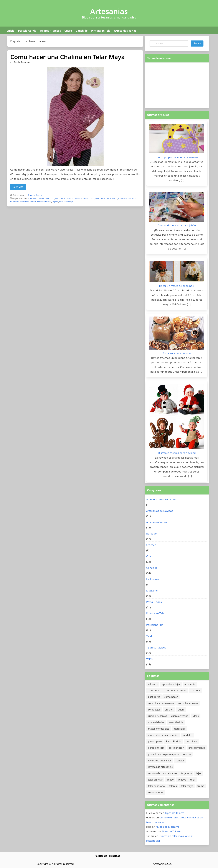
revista (115, 199)
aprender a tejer (171, 684)
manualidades (156, 722)
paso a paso (106, 199)
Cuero (68, 31)
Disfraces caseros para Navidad (177, 453)
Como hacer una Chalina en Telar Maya (68, 57)
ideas (97, 199)
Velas (149, 659)
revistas (180, 761)
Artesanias (109, 11)
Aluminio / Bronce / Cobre (162, 499)
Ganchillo (82, 31)
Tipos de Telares (175, 813)
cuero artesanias (157, 716)
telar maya (68, 202)
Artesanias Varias (125, 31)
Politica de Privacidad (107, 856)
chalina (41, 199)
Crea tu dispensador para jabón (177, 225)
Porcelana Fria (27, 31)
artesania (190, 684)
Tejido (150, 636)
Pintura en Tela (101, 31)
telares (173, 786)
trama (201, 786)
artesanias (32, 199)
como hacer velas (188, 703)
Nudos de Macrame (168, 827)
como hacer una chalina (84, 199)
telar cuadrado (156, 786)
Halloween (153, 579)
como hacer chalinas (64, 199)
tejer (199, 773)
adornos (153, 684)
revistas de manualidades (40, 202)
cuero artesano (180, 716)
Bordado (151, 534)
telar (61, 202)
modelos (187, 735)
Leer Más (18, 187)
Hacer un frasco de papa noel (177, 286)
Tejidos (55, 202)
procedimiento (197, 748)
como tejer (154, 710)
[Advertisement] (177, 84)
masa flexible (176, 722)
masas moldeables (159, 729)
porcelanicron (176, 748)
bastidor (196, 690)
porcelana (191, 741)
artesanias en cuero (175, 690)
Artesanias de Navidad (160, 511)
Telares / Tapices (50, 31)
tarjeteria (186, 773)
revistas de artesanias (20, 202)
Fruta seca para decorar (177, 353)
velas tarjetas (156, 792)
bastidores (154, 697)
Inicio (11, 31)
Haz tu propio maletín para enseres (177, 157)
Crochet (151, 545)
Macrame (152, 591)
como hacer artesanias (161, 703)
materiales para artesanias (163, 735)
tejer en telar (155, 780)
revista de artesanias (127, 199)
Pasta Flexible (154, 602)
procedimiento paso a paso (163, 754)
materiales (179, 729)
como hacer (50, 199)
